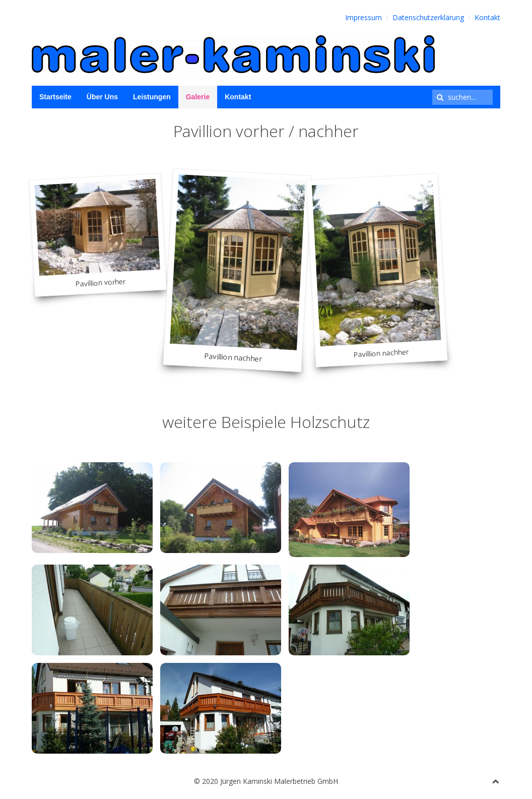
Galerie (198, 97)
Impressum (363, 17)
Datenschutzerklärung (428, 17)
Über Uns (102, 97)
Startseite (55, 97)
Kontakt (487, 17)
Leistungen (152, 97)
